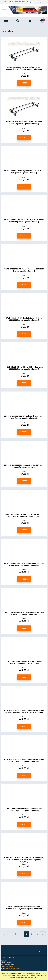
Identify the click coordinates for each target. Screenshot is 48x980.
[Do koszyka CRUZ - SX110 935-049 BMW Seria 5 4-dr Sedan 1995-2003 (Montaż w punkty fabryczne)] (24, 138)
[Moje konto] (30, 21)
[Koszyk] (42, 21)
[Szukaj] (18, 21)
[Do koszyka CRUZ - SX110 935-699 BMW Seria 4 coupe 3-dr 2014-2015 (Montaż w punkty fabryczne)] (24, 628)
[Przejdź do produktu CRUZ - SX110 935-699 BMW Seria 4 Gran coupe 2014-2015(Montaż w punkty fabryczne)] (24, 650)
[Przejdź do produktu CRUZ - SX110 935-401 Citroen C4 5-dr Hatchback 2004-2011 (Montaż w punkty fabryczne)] (24, 356)
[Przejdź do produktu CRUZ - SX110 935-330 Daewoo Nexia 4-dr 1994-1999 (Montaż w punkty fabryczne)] (24, 258)
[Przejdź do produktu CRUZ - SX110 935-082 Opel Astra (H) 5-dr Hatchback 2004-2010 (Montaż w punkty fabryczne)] (24, 209)
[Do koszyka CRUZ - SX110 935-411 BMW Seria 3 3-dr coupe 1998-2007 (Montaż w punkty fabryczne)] (24, 432)
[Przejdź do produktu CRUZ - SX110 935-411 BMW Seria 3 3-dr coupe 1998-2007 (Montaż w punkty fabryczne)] (24, 405)
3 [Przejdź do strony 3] (21, 934)
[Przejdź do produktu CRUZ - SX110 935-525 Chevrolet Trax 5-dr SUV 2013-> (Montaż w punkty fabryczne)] (24, 454)
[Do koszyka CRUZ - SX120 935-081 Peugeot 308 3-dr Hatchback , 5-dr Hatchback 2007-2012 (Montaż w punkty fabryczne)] (24, 873)
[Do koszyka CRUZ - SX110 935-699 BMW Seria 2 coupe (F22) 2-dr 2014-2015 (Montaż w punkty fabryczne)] (24, 579)
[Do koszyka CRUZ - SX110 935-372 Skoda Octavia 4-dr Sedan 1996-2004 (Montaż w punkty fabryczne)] (24, 334)
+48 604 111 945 (9, 2)
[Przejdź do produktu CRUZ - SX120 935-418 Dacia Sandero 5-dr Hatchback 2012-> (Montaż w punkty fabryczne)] (24, 896)
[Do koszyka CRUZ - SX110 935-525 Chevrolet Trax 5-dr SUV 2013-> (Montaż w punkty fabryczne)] (24, 481)
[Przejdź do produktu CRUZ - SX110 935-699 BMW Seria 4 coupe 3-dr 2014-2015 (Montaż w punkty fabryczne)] (24, 601)
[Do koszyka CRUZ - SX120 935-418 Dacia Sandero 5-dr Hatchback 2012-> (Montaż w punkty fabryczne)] (24, 923)
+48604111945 (9, 966)
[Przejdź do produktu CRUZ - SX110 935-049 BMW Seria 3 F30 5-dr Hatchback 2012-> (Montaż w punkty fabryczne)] (24, 53)
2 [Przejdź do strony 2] (15, 934)
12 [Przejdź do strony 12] (21, 939)
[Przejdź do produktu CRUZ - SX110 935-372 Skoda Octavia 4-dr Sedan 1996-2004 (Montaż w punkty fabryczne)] (24, 307)
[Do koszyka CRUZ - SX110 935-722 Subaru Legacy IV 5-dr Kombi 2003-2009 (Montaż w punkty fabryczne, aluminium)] (24, 726)
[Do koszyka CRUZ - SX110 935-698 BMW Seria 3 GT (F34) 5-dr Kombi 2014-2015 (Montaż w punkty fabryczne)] (24, 530)
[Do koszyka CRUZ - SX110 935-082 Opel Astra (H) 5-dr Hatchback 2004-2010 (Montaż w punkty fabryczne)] (24, 236)
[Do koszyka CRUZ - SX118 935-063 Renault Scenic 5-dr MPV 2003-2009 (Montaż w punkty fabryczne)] (24, 824)
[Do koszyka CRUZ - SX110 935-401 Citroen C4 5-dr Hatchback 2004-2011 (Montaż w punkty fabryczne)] (24, 383)
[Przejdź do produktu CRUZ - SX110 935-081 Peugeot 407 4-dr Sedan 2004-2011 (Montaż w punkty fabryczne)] (24, 160)
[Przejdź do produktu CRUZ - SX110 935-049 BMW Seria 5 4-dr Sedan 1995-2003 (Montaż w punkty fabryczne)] (24, 108)
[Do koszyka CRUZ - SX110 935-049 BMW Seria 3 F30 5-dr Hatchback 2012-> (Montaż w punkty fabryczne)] (24, 83)
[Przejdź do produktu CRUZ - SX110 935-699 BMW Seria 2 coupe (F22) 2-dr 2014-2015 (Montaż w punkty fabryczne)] (24, 552)
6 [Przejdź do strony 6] (37, 934)
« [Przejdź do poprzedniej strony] (5, 934)
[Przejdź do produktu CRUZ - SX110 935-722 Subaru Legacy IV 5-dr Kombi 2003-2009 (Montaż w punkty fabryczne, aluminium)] (24, 699)
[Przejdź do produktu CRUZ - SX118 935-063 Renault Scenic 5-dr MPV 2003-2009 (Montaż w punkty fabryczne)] (24, 797)
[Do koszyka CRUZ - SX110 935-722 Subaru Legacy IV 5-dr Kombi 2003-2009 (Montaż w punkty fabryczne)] (24, 775)
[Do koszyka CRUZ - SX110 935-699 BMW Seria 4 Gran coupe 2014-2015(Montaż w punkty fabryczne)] (24, 677)
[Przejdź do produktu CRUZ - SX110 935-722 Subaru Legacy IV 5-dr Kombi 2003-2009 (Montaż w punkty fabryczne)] (24, 748)
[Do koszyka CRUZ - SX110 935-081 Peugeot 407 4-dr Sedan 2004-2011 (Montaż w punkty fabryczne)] (24, 187)
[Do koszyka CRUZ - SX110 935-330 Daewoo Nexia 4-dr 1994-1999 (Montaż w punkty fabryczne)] (24, 285)
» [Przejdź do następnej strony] (27, 939)
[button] (6, 21)
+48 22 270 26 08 (20, 2)
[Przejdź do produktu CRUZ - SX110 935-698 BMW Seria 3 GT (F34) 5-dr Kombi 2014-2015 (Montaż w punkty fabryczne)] (24, 503)
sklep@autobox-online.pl (34, 2)
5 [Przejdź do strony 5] (32, 934)
